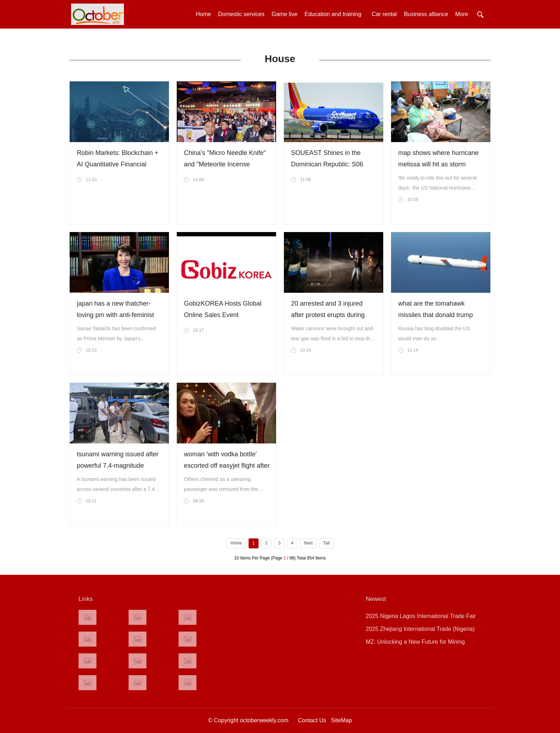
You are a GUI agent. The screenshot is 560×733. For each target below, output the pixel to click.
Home (203, 14)
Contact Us (312, 720)
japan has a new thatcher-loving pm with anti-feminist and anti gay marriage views (117, 315)
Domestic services (241, 14)
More (462, 14)
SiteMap (342, 720)
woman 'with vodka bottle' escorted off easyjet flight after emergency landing (227, 466)
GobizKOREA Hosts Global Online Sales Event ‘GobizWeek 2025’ (223, 315)
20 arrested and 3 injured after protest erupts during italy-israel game (328, 315)
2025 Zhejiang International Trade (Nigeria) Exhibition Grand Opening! (420, 631)
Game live (285, 14)
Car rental (384, 14)
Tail (326, 543)
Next (308, 543)
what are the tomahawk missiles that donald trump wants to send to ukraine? (436, 315)
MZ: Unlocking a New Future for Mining (415, 642)
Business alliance (426, 14)
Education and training (335, 14)
